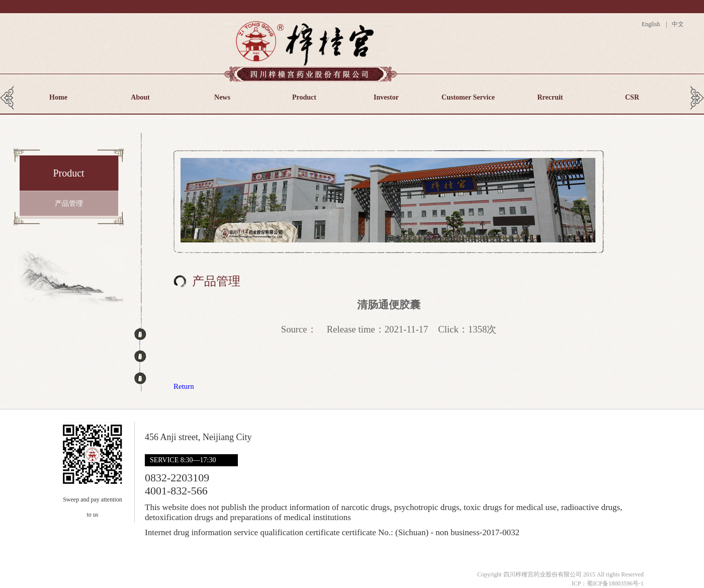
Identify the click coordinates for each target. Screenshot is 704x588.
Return (184, 386)
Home (58, 97)
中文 (677, 24)
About (140, 97)
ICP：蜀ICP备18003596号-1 (608, 583)
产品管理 (69, 203)
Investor (386, 97)
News (222, 97)
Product (304, 97)
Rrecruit (550, 97)
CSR (632, 97)
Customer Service (468, 97)
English (653, 24)
